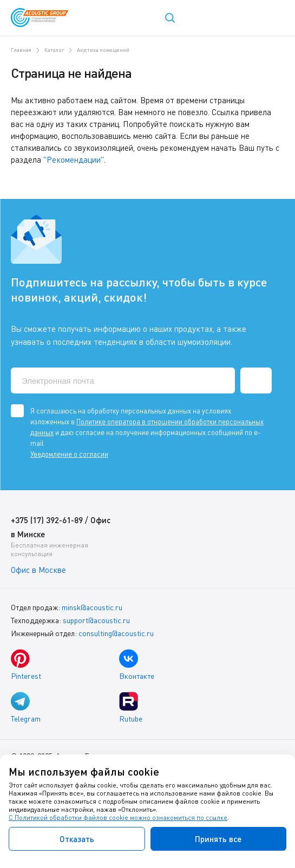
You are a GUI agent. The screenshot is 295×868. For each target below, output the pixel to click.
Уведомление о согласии (69, 454)
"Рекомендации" (74, 159)
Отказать (77, 839)
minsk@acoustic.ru (92, 607)
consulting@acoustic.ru (116, 633)
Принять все (218, 839)
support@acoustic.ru (96, 620)
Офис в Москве (38, 570)
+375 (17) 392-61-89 (47, 520)
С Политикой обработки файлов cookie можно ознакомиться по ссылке (118, 817)
